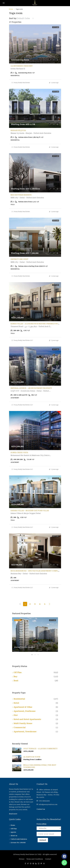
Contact (48, 859)
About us (14, 836)
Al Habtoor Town (32, 757)
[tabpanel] (35, 635)
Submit (43, 840)
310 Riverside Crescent (22, 66)
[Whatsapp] (64, 863)
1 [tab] (33, 655)
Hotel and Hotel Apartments (27, 719)
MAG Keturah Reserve (21, 195)
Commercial (20, 727)
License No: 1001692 (18, 843)
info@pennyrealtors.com (48, 804)
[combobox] (25, 18)
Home (13, 825)
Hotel (16, 703)
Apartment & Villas (23, 707)
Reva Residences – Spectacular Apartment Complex (35, 571)
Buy (15, 676)
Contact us (41, 809)
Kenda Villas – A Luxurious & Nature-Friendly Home (36, 324)
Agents (13, 832)
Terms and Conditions (35, 859)
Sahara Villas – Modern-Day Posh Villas (30, 511)
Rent (16, 681)
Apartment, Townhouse (25, 732)
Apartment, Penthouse (25, 711)
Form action (41, 824)
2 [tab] (36, 655)
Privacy (22, 859)
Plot (16, 715)
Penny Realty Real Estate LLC (23, 340)
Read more (13, 814)
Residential (19, 699)
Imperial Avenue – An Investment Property (31, 388)
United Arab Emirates (19, 839)
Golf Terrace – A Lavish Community (40, 749)
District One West (19, 259)
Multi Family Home (23, 723)
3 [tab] (39, 655)
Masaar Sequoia (18, 130)
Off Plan (18, 672)
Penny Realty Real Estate (22, 83)
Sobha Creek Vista (19, 453)
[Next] (50, 604)
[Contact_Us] (64, 856)
